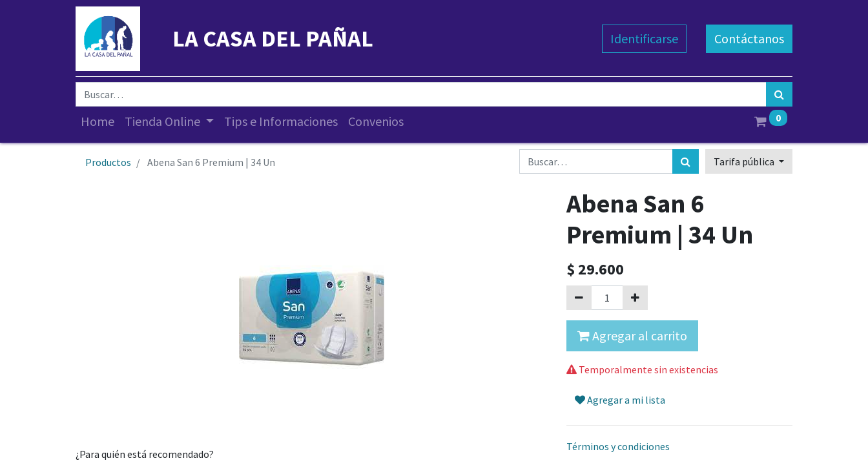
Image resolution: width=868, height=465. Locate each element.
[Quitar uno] (579, 298)
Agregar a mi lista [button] (620, 400)
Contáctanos (749, 38)
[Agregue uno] (635, 298)
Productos (108, 162)
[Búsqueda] (779, 94)
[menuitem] (98, 121)
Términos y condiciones (618, 446)
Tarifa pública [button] (745, 161)
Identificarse (644, 38)
